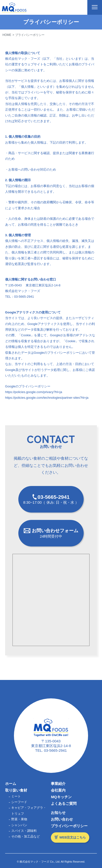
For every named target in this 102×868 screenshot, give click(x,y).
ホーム (11, 784)
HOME (7, 35)
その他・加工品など (26, 836)
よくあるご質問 (64, 803)
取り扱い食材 (16, 790)
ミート (16, 796)
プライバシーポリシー (69, 826)
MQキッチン (61, 797)
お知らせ (58, 813)
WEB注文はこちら (73, 837)
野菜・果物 (19, 819)
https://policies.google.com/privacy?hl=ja (34, 392)
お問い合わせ (62, 819)
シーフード (19, 802)
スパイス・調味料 (24, 831)
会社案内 (58, 790)
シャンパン (19, 825)
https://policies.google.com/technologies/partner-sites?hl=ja (47, 398)
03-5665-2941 (55, 750)
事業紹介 (58, 784)
